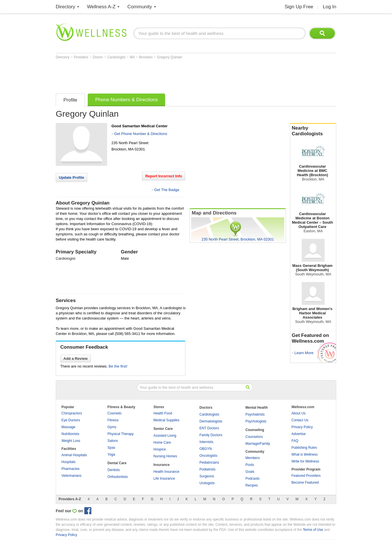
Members (253, 458)
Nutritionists (70, 434)
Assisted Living (165, 436)
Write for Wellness (305, 461)
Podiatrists (207, 469)
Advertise (299, 434)
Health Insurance (166, 472)
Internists (206, 442)
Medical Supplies (166, 420)
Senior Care (163, 429)
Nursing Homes (165, 456)
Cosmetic (115, 413)
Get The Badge (167, 190)
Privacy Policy (302, 427)
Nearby (313, 131)
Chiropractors (72, 413)
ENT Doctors (209, 428)
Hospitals (68, 462)
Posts (250, 465)
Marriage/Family (258, 444)
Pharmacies (70, 469)
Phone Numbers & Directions (126, 100)
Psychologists (256, 421)
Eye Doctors (71, 420)
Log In (330, 7)
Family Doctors (211, 435)
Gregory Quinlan (170, 57)
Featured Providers (306, 476)
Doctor (98, 57)
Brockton (146, 57)
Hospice (160, 449)
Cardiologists (209, 414)
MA (133, 57)
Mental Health (257, 408)
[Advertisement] (160, 75)
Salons (113, 441)
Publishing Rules (304, 448)
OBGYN (206, 449)
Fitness (113, 420)
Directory (65, 7)
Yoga (111, 454)
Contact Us (300, 420)
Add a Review (76, 359)
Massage (68, 427)
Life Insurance (164, 479)
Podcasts (252, 479)
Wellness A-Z (101, 7)
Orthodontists (118, 477)
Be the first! (118, 366)
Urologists (207, 483)
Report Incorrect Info (164, 176)
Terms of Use (313, 530)
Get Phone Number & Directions (141, 134)
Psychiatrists (255, 414)
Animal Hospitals (74, 455)
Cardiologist (117, 57)
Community (140, 7)
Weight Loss (71, 441)
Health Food (163, 413)
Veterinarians (71, 476)
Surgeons (207, 476)
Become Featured (305, 483)
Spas (111, 448)
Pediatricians (209, 462)
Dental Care (117, 463)
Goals (250, 472)
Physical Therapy (121, 434)
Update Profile (71, 177)
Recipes (252, 485)
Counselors (254, 437)
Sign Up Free (299, 7)
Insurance (162, 465)
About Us (298, 413)
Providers (81, 57)
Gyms (112, 427)
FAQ (295, 441)
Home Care (162, 442)
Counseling (255, 430)
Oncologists (208, 456)
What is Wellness (305, 454)
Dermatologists (211, 421)
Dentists (114, 470)
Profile (70, 100)
